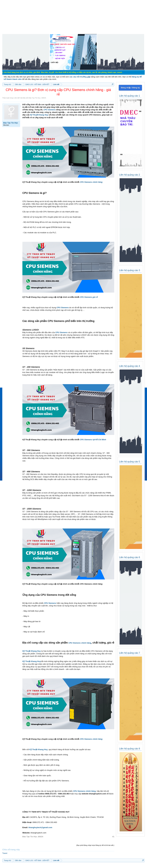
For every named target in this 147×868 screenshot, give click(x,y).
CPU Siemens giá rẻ (89, 297)
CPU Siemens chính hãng (91, 182)
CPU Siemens (50, 110)
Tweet (5, 853)
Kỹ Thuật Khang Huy (39, 115)
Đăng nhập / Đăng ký (130, 88)
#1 (113, 837)
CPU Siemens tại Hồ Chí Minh (93, 440)
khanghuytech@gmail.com (40, 827)
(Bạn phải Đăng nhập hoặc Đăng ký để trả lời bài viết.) (95, 845)
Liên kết (17, 98)
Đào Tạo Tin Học (35, 98)
